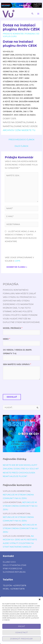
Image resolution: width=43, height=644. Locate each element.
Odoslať (12, 397)
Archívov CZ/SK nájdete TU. (19, 130)
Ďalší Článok (21, 146)
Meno (7, 339)
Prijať (22, 626)
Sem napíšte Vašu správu (17, 364)
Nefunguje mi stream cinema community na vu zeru (20, 506)
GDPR (17, 261)
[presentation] (22, 250)
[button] (40, 599)
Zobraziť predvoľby (21, 639)
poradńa (30, 34)
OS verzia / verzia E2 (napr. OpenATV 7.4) (17, 352)
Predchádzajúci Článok (21, 140)
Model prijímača (13, 328)
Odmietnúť (22, 632)
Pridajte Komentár (13, 34)
